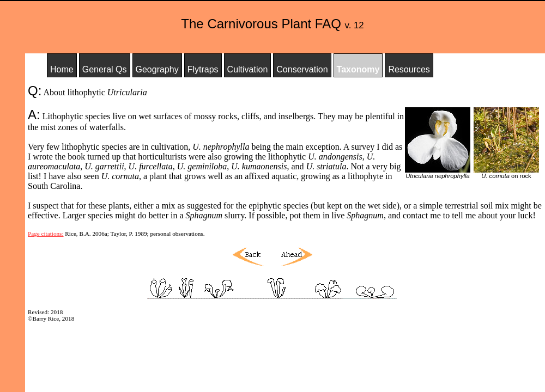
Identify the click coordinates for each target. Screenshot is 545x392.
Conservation (302, 69)
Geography (157, 69)
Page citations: (46, 234)
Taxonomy (358, 69)
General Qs (105, 69)
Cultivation (248, 69)
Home (62, 69)
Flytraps (203, 69)
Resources (409, 69)
